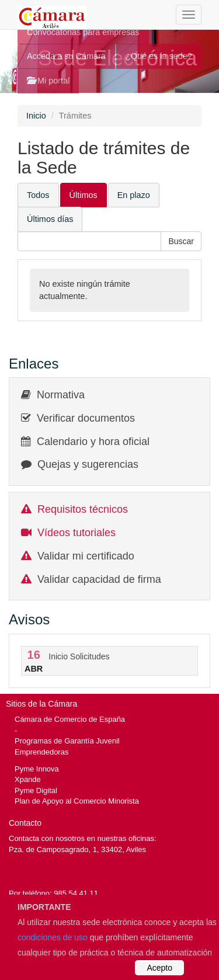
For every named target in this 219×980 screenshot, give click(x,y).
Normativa (61, 395)
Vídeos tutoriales (77, 533)
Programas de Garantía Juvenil (67, 741)
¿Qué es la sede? (159, 56)
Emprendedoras (41, 752)
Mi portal (48, 81)
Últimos (84, 195)
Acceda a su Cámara (66, 56)
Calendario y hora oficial (93, 442)
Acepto (159, 968)
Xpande (28, 779)
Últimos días (50, 219)
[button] (181, 241)
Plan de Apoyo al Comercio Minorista (77, 801)
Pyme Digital (36, 790)
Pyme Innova (37, 769)
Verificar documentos (86, 418)
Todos (38, 195)
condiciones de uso (53, 937)
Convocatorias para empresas (83, 32)
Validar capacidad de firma (99, 579)
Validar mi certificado (86, 556)
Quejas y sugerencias (88, 464)
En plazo (134, 195)
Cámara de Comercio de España (70, 719)
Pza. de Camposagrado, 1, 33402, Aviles (77, 849)
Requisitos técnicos (83, 509)
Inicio (36, 116)
